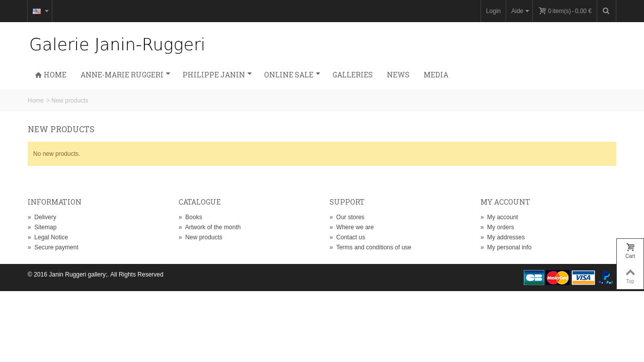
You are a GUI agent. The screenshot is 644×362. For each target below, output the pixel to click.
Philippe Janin (217, 75)
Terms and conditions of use (371, 247)
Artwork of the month (210, 227)
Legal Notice (48, 237)
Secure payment (53, 247)
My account (499, 217)
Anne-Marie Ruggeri (126, 75)
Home (51, 75)
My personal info (506, 247)
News (398, 75)
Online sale (292, 75)
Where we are (352, 227)
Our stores (347, 217)
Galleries (353, 75)
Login (493, 11)
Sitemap (42, 227)
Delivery (42, 217)
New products (200, 237)
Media (436, 75)
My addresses (503, 237)
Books (190, 217)
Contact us (347, 237)
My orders (497, 227)
